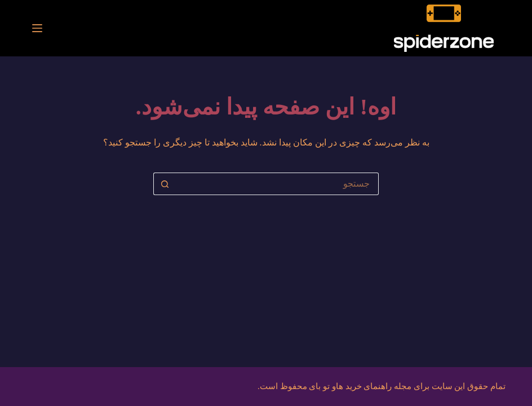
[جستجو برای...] (277, 184)
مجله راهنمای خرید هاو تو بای (360, 386)
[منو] (37, 28)
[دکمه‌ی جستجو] (165, 184)
